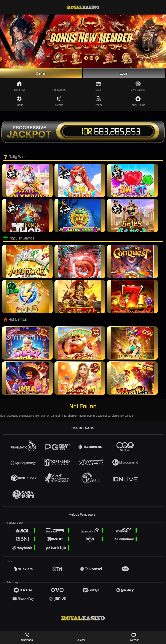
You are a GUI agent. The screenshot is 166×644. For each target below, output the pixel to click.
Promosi (81, 637)
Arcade (59, 101)
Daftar (41, 73)
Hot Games (59, 86)
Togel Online (138, 101)
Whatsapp (27, 637)
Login (124, 73)
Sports (20, 101)
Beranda (19, 86)
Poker (98, 101)
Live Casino (138, 86)
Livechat (134, 637)
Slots (98, 86)
